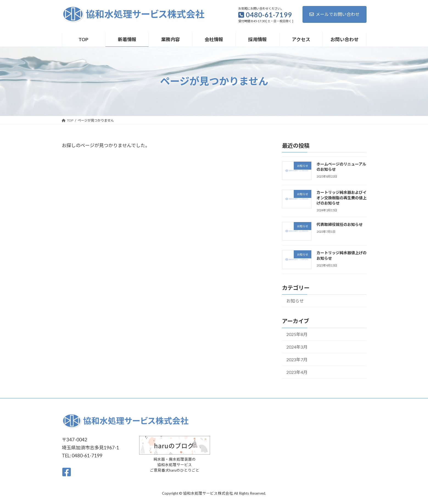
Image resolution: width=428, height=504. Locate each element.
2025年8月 (297, 334)
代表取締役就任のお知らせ (339, 224)
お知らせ (295, 301)
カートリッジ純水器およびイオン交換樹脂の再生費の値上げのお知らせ (341, 198)
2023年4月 (297, 372)
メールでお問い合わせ (335, 14)
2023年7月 (297, 359)
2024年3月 (297, 347)
